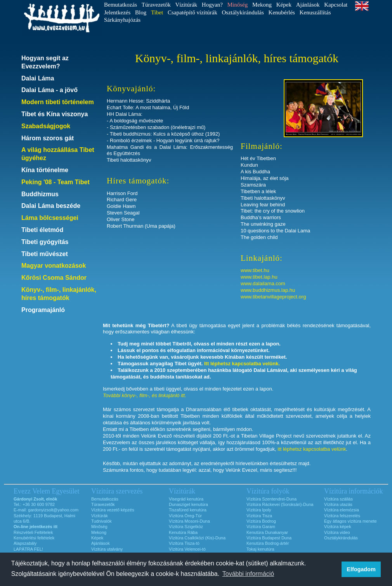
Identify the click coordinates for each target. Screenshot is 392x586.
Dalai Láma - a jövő (49, 90)
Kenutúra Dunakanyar (267, 532)
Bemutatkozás (121, 5)
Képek (284, 5)
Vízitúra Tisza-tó (184, 543)
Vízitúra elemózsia (342, 510)
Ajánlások (308, 5)
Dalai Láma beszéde (51, 206)
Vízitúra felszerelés (342, 516)
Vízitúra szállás (338, 499)
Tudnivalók (101, 521)
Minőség (99, 527)
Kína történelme (45, 170)
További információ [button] (248, 574)
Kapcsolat (336, 5)
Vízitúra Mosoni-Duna (189, 521)
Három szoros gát (48, 138)
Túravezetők (156, 5)
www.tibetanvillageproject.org (273, 297)
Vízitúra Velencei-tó (187, 549)
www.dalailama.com (263, 283)
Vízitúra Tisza (259, 516)
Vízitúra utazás (338, 504)
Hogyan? (212, 5)
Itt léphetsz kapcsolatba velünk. (242, 364)
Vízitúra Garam (261, 527)
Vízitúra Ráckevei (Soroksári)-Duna (280, 504)
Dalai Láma (38, 78)
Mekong (262, 5)
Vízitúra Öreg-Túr (185, 516)
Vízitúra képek (338, 527)
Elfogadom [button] (361, 569)
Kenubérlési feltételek (34, 538)
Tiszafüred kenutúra (188, 510)
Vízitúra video (337, 532)
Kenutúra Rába (183, 532)
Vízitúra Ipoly (259, 510)
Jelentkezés (117, 12)
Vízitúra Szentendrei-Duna (271, 499)
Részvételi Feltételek (33, 532)
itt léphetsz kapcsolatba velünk (312, 449)
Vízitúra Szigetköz (186, 527)
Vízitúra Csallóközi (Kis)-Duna (197, 538)
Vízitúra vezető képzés (113, 510)
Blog (141, 12)
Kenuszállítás (315, 12)
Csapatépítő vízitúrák (193, 12)
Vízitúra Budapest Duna (269, 538)
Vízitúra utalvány (107, 549)
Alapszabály (25, 543)
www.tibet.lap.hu (259, 277)
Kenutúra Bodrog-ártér (268, 543)
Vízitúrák (186, 5)
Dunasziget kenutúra (188, 504)
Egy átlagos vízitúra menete (350, 521)
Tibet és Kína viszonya (55, 114)
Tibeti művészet (45, 254)
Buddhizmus (40, 194)
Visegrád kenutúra (186, 499)
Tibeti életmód (42, 230)
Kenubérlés (282, 12)
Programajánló (43, 310)
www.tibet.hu (255, 270)
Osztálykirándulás (243, 12)
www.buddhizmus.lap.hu (268, 290)
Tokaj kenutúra (260, 549)
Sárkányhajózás (122, 20)
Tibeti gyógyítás (45, 242)
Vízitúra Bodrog (261, 521)
